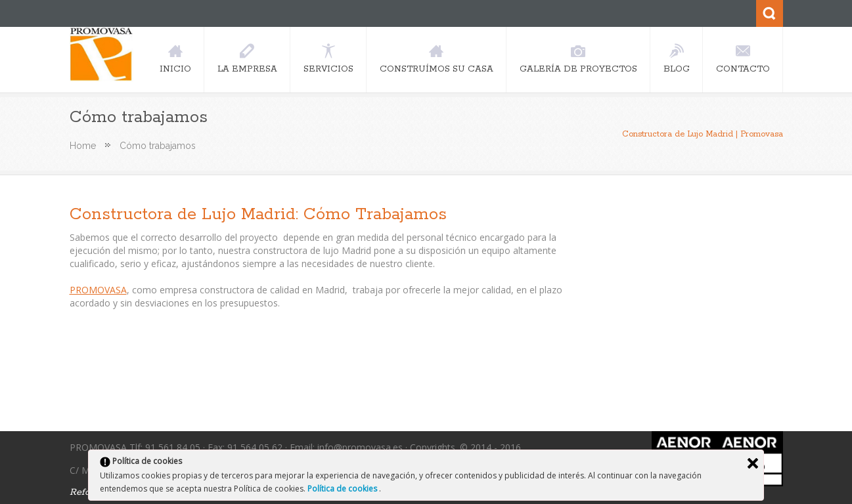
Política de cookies (343, 489)
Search (770, 13)
